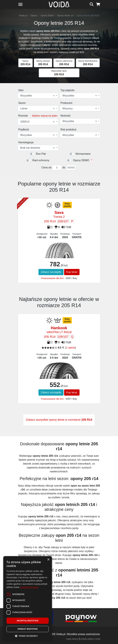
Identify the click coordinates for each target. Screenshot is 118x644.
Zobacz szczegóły (51, 272)
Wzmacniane (83, 154)
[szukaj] (92, 4)
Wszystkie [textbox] (37, 96)
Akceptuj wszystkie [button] (28, 621)
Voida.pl (23, 15)
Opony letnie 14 (65, 15)
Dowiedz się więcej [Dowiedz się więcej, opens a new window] (29, 587)
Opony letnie (47, 15)
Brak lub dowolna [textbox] (37, 148)
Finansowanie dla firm (52, 278)
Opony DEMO (81, 160)
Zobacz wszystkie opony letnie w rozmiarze (59, 420)
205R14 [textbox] (37, 122)
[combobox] (38, 96)
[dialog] (28, 598)
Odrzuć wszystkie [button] (28, 629)
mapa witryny (72, 639)
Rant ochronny (41, 160)
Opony (34, 15)
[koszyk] (98, 4)
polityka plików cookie (90, 639)
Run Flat (41, 154)
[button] (28, 636)
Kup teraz (72, 272)
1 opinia (71, 348)
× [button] (48, 560)
